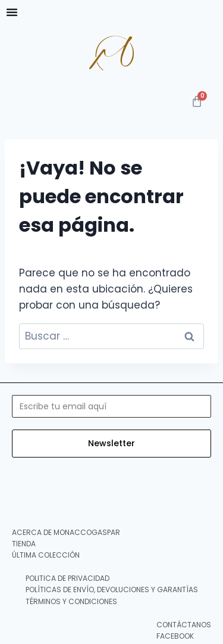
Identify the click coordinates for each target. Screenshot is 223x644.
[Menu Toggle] (12, 12)
